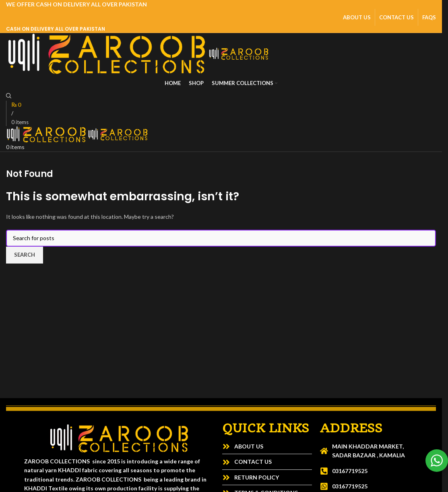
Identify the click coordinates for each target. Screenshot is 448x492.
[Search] (9, 96)
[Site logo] (107, 53)
